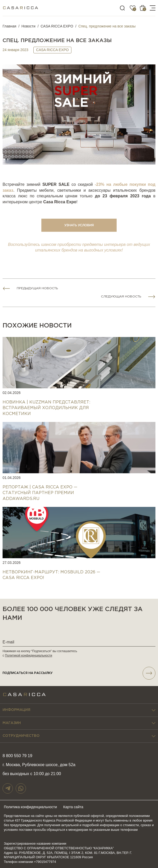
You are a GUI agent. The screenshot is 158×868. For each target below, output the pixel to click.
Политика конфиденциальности (30, 807)
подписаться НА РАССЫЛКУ (79, 673)
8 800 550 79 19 (17, 756)
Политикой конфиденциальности (29, 655)
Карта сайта (73, 807)
